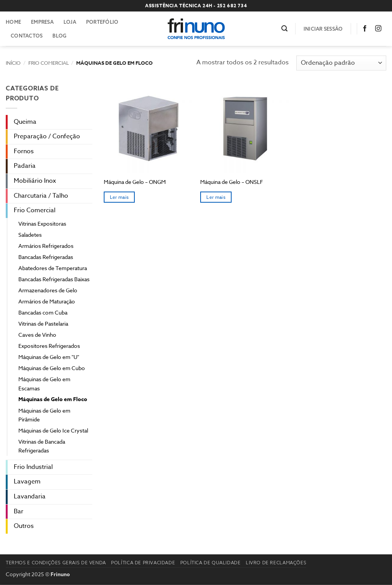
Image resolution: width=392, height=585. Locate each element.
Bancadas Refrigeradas (46, 257)
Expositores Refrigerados (49, 346)
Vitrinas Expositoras (42, 224)
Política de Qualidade (211, 563)
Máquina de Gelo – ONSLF (232, 182)
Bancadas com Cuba (43, 312)
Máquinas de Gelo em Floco (53, 399)
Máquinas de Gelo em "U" (49, 357)
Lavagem (27, 482)
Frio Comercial (49, 63)
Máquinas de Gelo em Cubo (52, 368)
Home (13, 22)
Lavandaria (30, 497)
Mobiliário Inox (35, 181)
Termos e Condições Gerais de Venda (56, 563)
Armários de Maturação (47, 301)
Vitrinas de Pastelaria (43, 324)
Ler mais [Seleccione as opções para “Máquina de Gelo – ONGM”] (119, 197)
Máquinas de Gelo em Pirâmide (44, 415)
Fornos (24, 151)
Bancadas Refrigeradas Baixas (54, 279)
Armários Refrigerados (46, 246)
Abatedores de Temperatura (53, 268)
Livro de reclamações (276, 563)
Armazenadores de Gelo (48, 290)
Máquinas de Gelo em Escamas (44, 383)
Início (13, 63)
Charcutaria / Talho (41, 196)
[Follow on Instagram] (380, 29)
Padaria (25, 166)
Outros (24, 526)
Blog (59, 36)
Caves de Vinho (37, 335)
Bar (19, 511)
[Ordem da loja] (341, 63)
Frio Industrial (33, 467)
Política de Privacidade (143, 563)
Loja (70, 22)
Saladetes (30, 235)
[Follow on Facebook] (366, 29)
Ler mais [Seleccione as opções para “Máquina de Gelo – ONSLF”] (216, 197)
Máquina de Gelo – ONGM (135, 182)
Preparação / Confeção (47, 136)
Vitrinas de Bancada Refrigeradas (42, 446)
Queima (25, 122)
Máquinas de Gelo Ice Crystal (53, 430)
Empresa (42, 22)
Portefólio (102, 22)
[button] (284, 29)
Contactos (27, 36)
